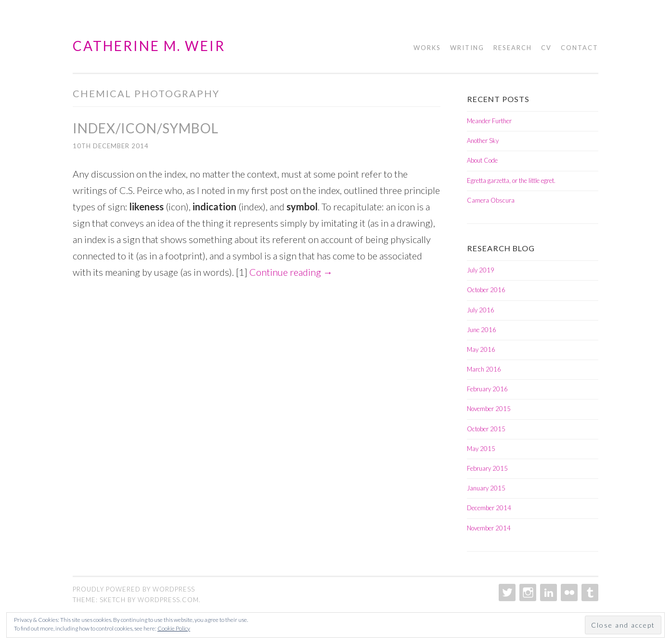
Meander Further (489, 121)
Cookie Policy (174, 628)
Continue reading (291, 272)
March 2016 (484, 369)
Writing (467, 48)
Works (427, 48)
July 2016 (481, 310)
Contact (580, 48)
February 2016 (487, 389)
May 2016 (481, 349)
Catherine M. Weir (149, 46)
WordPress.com (168, 600)
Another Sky (483, 141)
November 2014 (489, 528)
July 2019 (481, 270)
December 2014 (489, 508)
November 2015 (489, 409)
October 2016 (486, 290)
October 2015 (486, 429)
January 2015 (486, 488)
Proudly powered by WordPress (134, 589)
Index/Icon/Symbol (146, 128)
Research (513, 48)
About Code (482, 160)
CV (546, 48)
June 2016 (482, 330)
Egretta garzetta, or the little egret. (511, 180)
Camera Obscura (491, 200)
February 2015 (487, 468)
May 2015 (481, 449)
